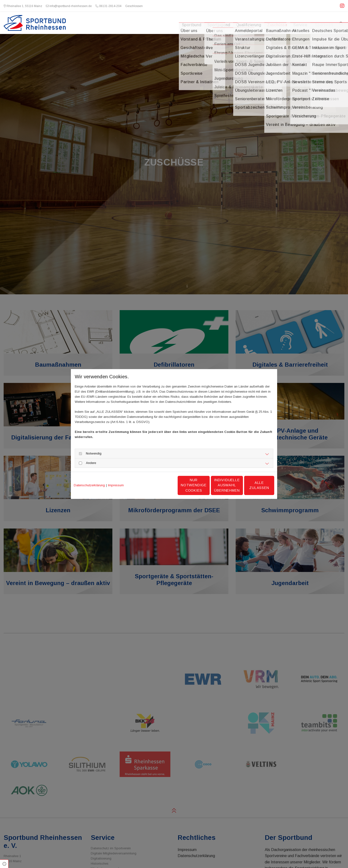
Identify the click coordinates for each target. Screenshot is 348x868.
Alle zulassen (252, 485)
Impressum (116, 485)
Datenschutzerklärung (89, 485)
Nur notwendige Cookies (160, 485)
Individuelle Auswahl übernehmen (206, 485)
